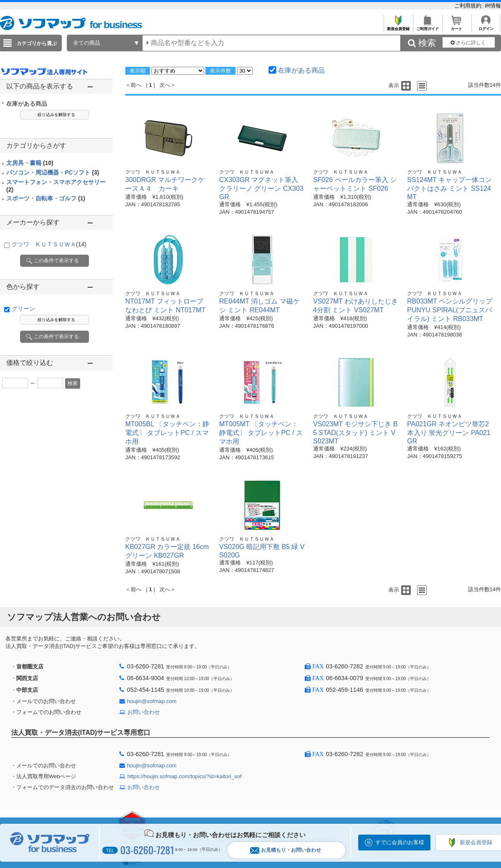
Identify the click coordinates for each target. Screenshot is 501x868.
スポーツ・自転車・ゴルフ (46, 198)
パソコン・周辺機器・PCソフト (53, 172)
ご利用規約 (469, 6)
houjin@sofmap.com (152, 701)
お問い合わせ (144, 712)
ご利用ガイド (427, 27)
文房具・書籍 (30, 163)
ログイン (486, 27)
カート (457, 27)
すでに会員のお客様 (400, 842)
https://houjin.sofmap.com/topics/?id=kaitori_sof (185, 776)
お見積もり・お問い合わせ (286, 850)
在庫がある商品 (27, 104)
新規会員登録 (398, 27)
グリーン (23, 309)
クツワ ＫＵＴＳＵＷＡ (49, 244)
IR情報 (493, 6)
